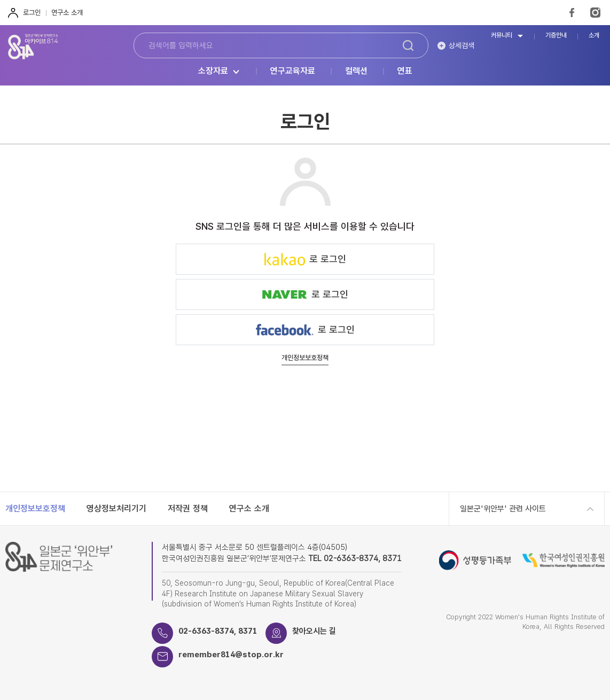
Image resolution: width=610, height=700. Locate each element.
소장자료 (213, 71)
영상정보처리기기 (116, 508)
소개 (594, 36)
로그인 (32, 13)
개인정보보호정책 (305, 358)
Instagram (595, 13)
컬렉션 (356, 71)
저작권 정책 (188, 508)
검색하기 (408, 45)
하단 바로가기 (0, 0)
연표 (405, 71)
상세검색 (462, 45)
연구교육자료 (293, 71)
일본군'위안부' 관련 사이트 (503, 509)
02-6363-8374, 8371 (218, 631)
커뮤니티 (502, 36)
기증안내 (556, 36)
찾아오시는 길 (314, 631)
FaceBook (572, 13)
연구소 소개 (67, 13)
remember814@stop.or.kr (231, 655)
